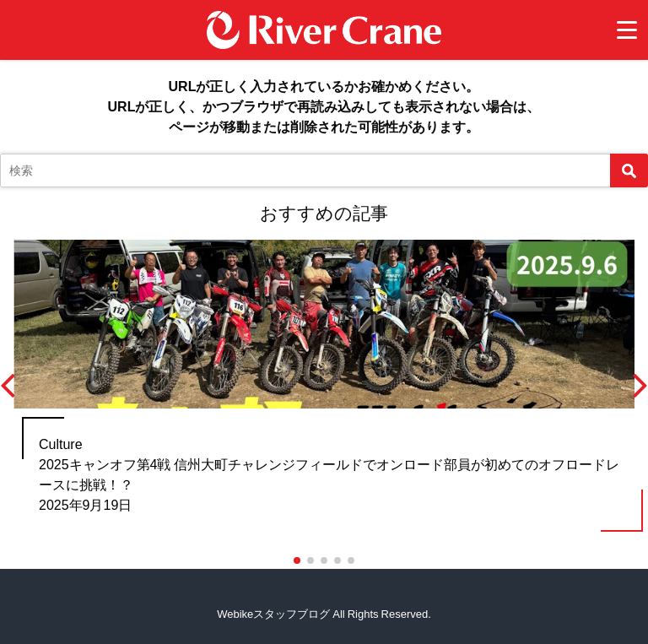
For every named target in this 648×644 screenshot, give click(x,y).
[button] (297, 560)
